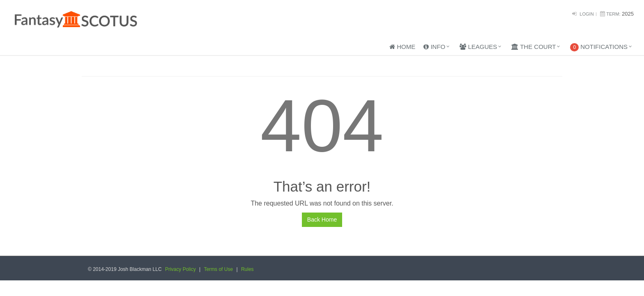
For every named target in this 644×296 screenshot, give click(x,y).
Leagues (478, 47)
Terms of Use (218, 269)
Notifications (599, 47)
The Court (534, 47)
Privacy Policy (181, 269)
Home (402, 47)
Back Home (322, 220)
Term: (613, 14)
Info (434, 47)
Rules (247, 269)
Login (586, 14)
